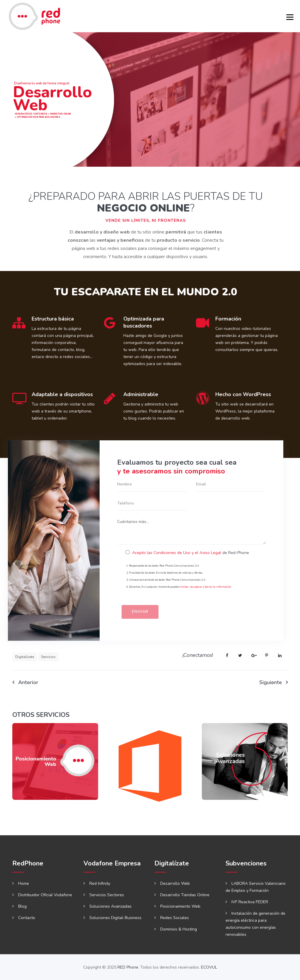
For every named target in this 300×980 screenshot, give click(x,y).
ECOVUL (209, 967)
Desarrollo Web (175, 883)
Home (24, 883)
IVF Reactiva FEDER (250, 902)
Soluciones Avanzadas (110, 906)
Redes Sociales (175, 918)
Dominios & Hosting (179, 929)
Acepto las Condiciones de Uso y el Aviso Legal (177, 553)
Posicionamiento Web (180, 906)
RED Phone (128, 967)
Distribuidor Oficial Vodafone (45, 895)
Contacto (27, 918)
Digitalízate (25, 657)
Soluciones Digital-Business (115, 918)
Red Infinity (100, 883)
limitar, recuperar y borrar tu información (206, 587)
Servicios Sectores (107, 895)
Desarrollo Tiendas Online (185, 895)
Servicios (48, 657)
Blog (22, 906)
